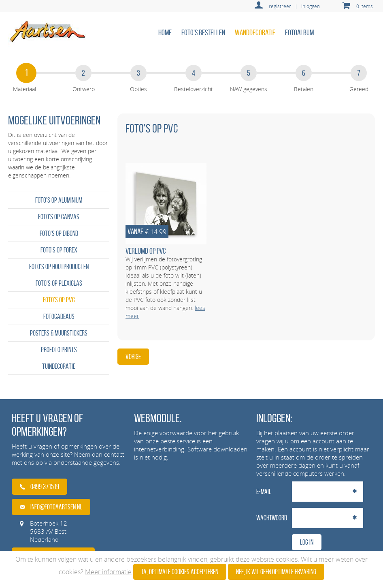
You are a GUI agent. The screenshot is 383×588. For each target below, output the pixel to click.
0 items (365, 6)
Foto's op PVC (59, 300)
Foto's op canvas (59, 217)
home (165, 32)
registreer (280, 6)
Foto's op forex (59, 250)
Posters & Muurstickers (59, 333)
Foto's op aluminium (59, 200)
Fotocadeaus (59, 316)
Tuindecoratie (59, 366)
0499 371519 (39, 487)
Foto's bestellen (203, 32)
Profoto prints (59, 350)
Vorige (133, 357)
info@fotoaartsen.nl (51, 507)
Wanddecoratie (255, 32)
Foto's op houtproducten (59, 267)
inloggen (311, 6)
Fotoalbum (299, 32)
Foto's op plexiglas (59, 283)
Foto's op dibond (59, 233)
